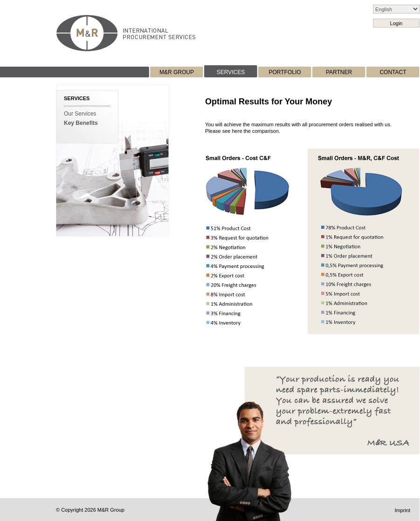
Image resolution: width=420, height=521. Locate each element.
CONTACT (393, 72)
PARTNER (339, 72)
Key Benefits (81, 123)
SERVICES (231, 72)
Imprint (402, 510)
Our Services (80, 114)
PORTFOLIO (285, 72)
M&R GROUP (177, 72)
